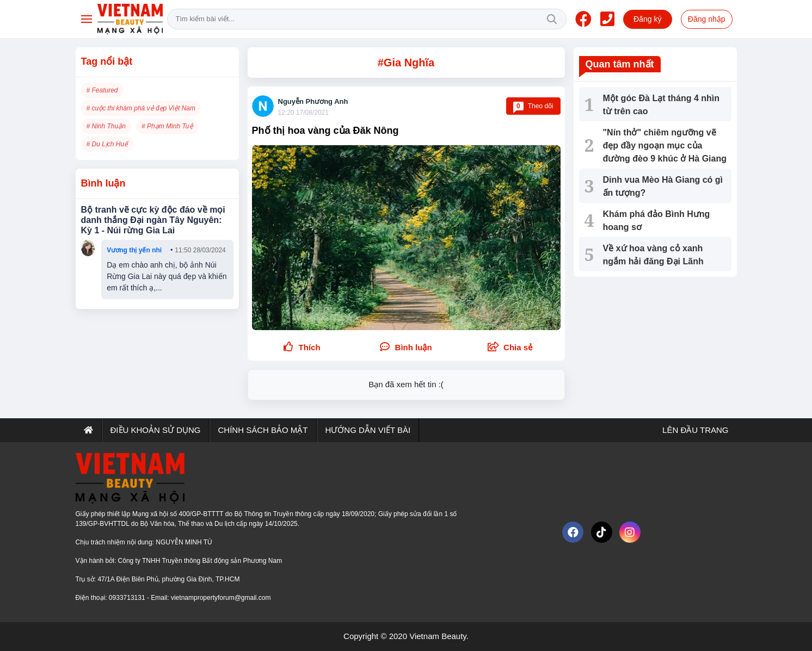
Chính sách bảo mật (263, 430)
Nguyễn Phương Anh (313, 101)
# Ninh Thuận (106, 126)
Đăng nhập (707, 19)
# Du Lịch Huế (107, 144)
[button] (510, 348)
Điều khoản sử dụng (156, 430)
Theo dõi (533, 106)
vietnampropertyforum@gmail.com (221, 598)
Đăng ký (647, 19)
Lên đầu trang (694, 430)
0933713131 (128, 598)
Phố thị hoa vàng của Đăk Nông (325, 131)
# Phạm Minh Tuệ (167, 126)
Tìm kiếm (552, 19)
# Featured (102, 90)
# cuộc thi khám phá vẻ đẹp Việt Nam (141, 108)
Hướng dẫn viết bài (368, 430)
